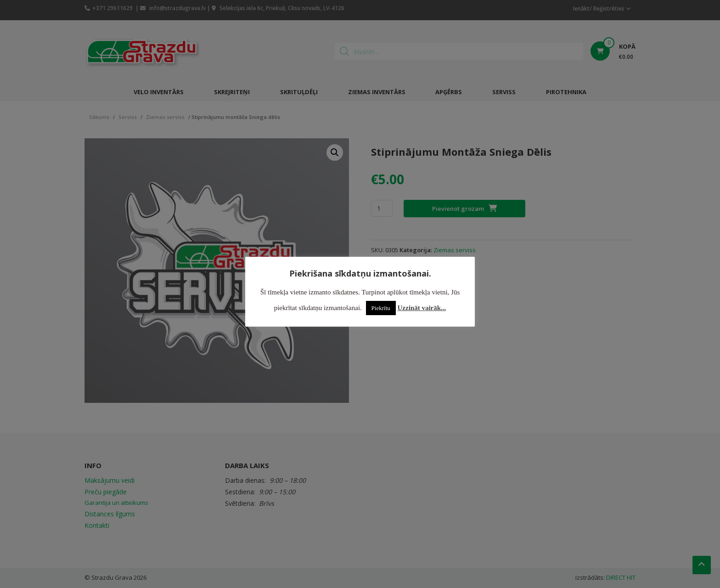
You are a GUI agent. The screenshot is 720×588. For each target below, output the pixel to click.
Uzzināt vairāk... (422, 308)
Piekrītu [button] (381, 308)
